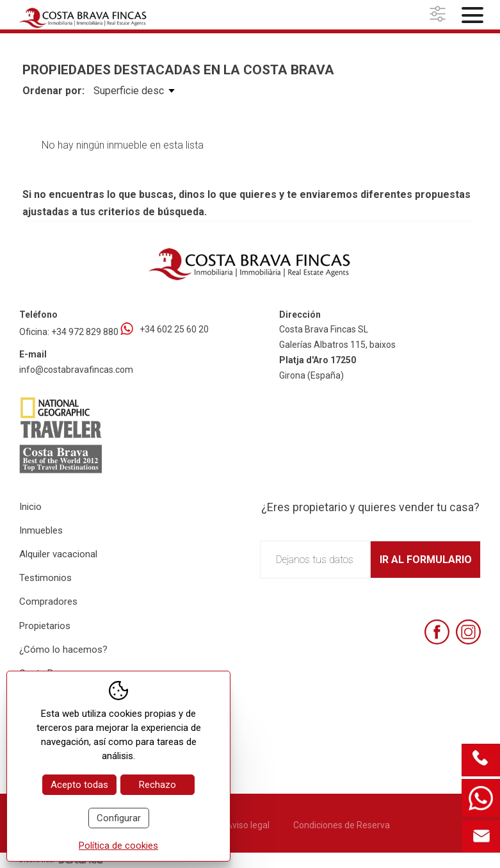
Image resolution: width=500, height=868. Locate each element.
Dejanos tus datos (315, 560)
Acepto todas (79, 785)
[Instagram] (468, 632)
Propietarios (45, 626)
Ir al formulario (426, 560)
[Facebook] (437, 632)
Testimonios (45, 578)
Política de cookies (118, 846)
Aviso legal (248, 825)
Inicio (30, 507)
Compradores (48, 602)
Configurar (119, 818)
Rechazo (157, 785)
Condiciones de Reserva (342, 825)
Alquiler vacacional (58, 554)
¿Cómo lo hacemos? (63, 650)
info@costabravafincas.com (76, 370)
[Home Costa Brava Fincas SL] (94, 16)
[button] (439, 15)
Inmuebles (41, 530)
